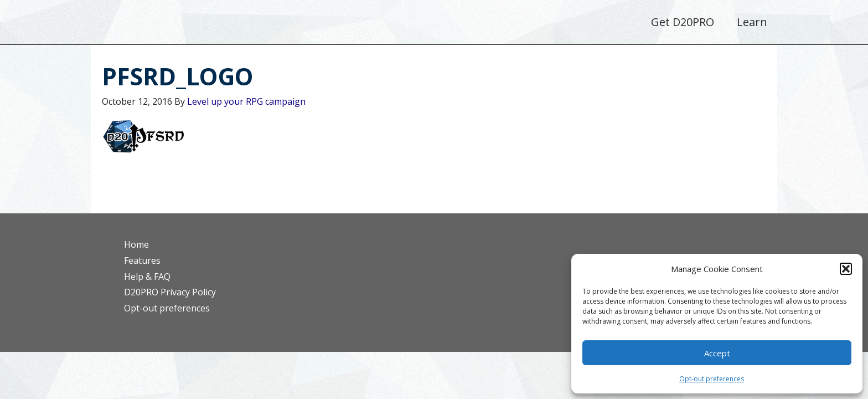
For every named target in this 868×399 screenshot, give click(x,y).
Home (136, 244)
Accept (717, 353)
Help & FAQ (147, 277)
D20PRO (184, 25)
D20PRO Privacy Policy (170, 292)
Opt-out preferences (712, 379)
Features (142, 260)
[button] (846, 269)
